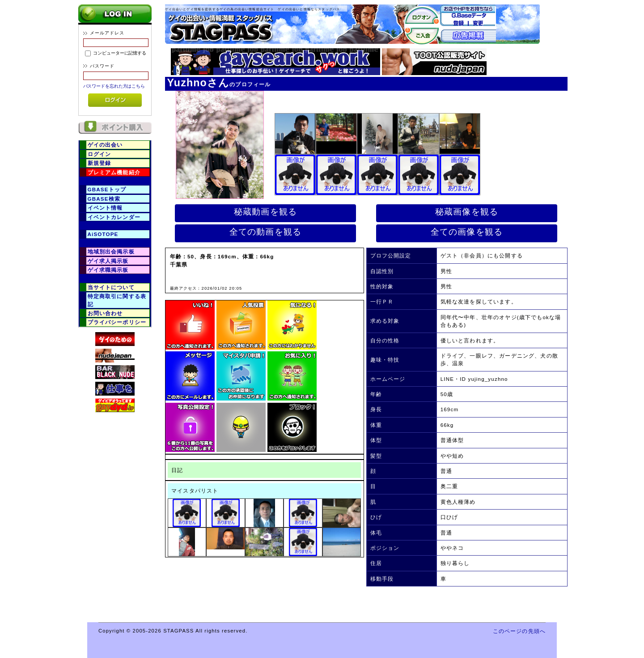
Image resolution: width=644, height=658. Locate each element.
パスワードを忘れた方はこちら (114, 86)
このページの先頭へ (519, 631)
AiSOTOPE (103, 234)
